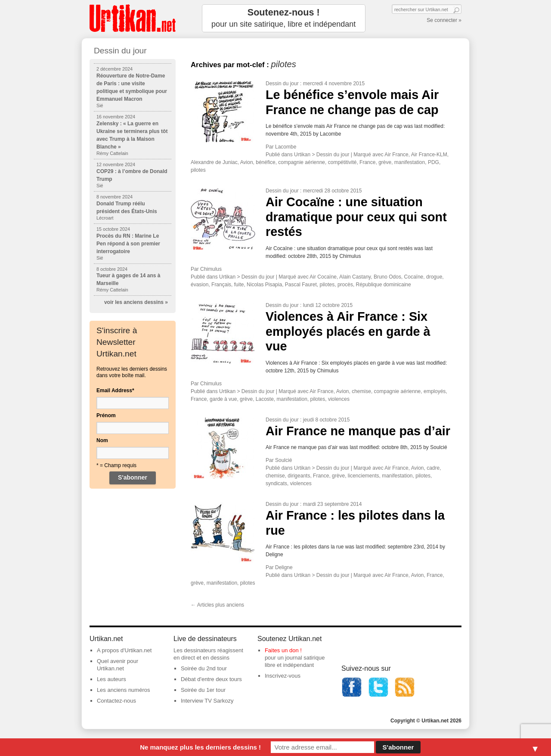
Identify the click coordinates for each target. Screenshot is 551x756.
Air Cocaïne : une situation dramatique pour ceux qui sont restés (356, 217)
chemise (361, 391)
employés (435, 391)
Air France (396, 155)
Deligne (284, 567)
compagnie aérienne (302, 162)
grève (385, 162)
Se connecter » (444, 20)
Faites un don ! (283, 650)
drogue (434, 277)
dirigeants (299, 476)
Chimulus (211, 269)
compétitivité (342, 162)
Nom (102, 440)
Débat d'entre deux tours (211, 679)
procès (345, 285)
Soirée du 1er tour (203, 690)
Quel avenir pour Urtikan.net (118, 665)
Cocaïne (414, 277)
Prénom (106, 415)
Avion (247, 162)
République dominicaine (384, 285)
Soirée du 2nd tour (204, 668)
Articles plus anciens (217, 605)
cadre (433, 468)
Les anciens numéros (124, 690)
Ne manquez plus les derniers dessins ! (200, 747)
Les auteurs (111, 679)
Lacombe (286, 147)
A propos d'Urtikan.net (124, 650)
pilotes (198, 170)
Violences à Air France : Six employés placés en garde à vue (348, 331)
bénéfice (265, 162)
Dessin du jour (282, 84)
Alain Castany (355, 277)
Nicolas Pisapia (264, 285)
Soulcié (283, 460)
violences (339, 399)
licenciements (364, 476)
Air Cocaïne (323, 277)
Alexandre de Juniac (214, 162)
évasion (200, 285)
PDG (433, 162)
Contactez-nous (116, 701)
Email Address (115, 390)
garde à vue (223, 399)
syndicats (276, 483)
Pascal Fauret (301, 285)
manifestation (410, 162)
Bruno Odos (387, 277)
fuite (239, 285)
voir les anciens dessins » (136, 302)
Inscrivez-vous (283, 676)
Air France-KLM (429, 155)
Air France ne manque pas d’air (358, 431)
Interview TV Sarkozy (207, 701)
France (367, 162)
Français (221, 285)
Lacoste (265, 399)
